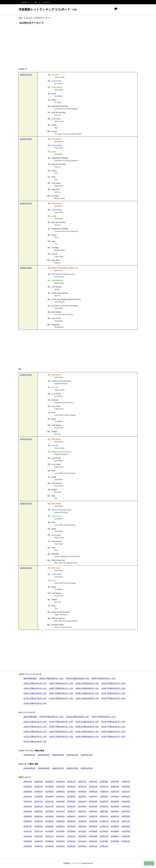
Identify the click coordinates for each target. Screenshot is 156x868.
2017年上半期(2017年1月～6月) (35, 698)
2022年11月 (39, 801)
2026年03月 (39, 782)
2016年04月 (28, 841)
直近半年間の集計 (30, 678)
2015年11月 (82, 841)
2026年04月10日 (29, 768)
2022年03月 (126, 801)
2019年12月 (93, 816)
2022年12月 (28, 801)
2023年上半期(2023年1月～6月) (35, 683)
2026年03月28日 (58, 755)
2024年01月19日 (26, 439)
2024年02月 (93, 792)
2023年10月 (28, 796)
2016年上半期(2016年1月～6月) (87, 698)
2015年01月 (82, 846)
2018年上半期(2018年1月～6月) (87, 693)
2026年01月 (60, 782)
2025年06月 (28, 787)
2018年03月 (104, 826)
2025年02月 (71, 787)
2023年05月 (82, 796)
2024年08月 (28, 792)
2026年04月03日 (44, 768)
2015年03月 (60, 846)
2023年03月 (104, 796)
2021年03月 (39, 811)
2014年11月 (104, 846)
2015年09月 (104, 841)
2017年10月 (49, 831)
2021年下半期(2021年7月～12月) (113, 683)
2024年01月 (104, 792)
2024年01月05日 (26, 568)
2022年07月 (82, 801)
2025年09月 (104, 782)
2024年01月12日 (26, 504)
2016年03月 (39, 841)
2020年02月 (71, 816)
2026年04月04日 (44, 755)
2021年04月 (28, 811)
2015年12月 (71, 841)
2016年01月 (60, 841)
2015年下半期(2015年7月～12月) (113, 698)
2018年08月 (49, 826)
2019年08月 (28, 821)
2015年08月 (115, 841)
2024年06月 (49, 792)
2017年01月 (39, 836)
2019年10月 (115, 816)
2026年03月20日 (72, 768)
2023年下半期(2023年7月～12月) (104, 678)
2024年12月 (93, 787)
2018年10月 (28, 826)
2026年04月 (28, 782)
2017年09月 (60, 831)
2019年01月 (104, 821)
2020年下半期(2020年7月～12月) (61, 688)
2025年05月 (39, 787)
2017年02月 (28, 836)
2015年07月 (126, 841)
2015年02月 (71, 846)
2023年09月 (39, 796)
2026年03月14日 (86, 755)
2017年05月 (104, 831)
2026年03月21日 (72, 755)
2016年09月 (82, 836)
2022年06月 (93, 801)
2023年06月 (71, 796)
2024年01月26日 (26, 375)
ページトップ (149, 863)
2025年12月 (71, 782)
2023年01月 (126, 796)
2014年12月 (93, 846)
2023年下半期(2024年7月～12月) (51, 717)
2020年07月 (126, 811)
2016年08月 (93, 836)
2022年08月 (71, 801)
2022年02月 (28, 806)
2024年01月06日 (26, 268)
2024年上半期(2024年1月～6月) (77, 678)
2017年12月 (28, 831)
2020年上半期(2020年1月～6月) (87, 688)
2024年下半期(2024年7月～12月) (51, 678)
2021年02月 (49, 811)
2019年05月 (60, 821)
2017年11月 (39, 831)
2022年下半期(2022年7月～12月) (61, 683)
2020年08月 (115, 811)
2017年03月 (126, 831)
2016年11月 (60, 836)
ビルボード (25, 2)
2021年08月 (93, 806)
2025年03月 (60, 787)
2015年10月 (93, 841)
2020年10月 (93, 811)
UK (36, 2)
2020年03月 (60, 816)
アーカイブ (46, 2)
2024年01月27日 (26, 75)
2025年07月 (126, 782)
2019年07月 (39, 821)
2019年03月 (82, 821)
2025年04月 (49, 787)
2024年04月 (71, 792)
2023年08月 (49, 796)
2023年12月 (115, 792)
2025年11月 (82, 782)
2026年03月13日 (87, 768)
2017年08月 (71, 831)
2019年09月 (126, 816)
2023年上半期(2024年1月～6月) (77, 717)
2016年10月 (71, 836)
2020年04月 (49, 816)
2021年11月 (60, 806)
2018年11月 (126, 821)
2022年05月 (104, 801)
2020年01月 (82, 816)
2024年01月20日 (26, 139)
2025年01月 (82, 787)
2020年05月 (39, 816)
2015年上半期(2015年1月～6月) (35, 703)
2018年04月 (93, 826)
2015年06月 (28, 846)
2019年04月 (71, 821)
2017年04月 (115, 831)
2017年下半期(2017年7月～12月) (113, 693)
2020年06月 (28, 816)
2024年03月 (82, 792)
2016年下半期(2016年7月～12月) (61, 698)
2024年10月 (115, 787)
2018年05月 (82, 826)
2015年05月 (39, 846)
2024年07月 (39, 792)
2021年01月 (60, 811)
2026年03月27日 (58, 768)
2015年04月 (49, 846)
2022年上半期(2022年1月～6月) (87, 683)
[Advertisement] (78, 47)
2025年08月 (115, 782)
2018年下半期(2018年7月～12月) (61, 693)
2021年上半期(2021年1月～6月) (35, 688)
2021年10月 (71, 806)
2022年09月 (60, 801)
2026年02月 (49, 782)
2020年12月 (71, 811)
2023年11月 (126, 792)
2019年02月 (93, 821)
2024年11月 (104, 787)
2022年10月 (49, 801)
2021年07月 (104, 806)
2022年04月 (115, 801)
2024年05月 (60, 792)
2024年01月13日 (26, 203)
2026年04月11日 (29, 755)
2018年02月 (115, 826)
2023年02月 (115, 796)
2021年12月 (49, 806)
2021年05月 (126, 806)
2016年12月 (49, 836)
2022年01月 (39, 806)
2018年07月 (60, 826)
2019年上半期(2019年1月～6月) (35, 693)
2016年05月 (126, 836)
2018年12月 (115, 821)
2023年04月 (93, 796)
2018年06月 (71, 826)
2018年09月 (39, 826)
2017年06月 (93, 831)
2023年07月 (60, 796)
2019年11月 (104, 816)
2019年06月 (49, 821)
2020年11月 (82, 811)
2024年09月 (126, 787)
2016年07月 (104, 836)
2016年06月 (115, 836)
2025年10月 (93, 782)
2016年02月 (49, 841)
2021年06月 (115, 806)
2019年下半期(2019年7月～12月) (113, 688)
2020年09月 (104, 811)
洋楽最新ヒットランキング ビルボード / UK (48, 9)
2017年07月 (82, 831)
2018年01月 (126, 826)
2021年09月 (82, 806)
